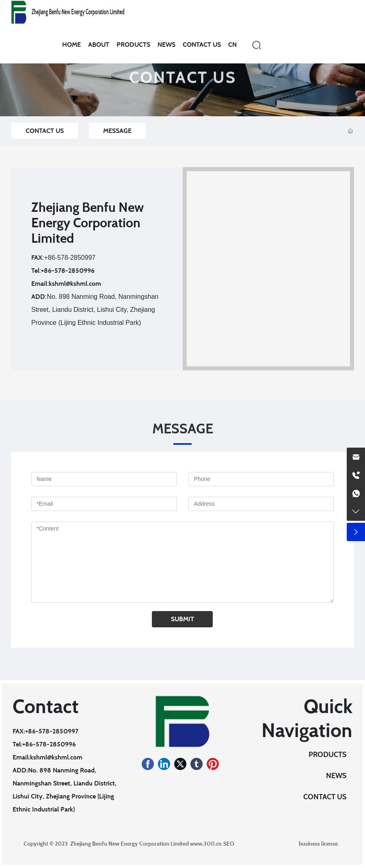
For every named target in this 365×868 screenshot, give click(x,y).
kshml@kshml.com (75, 284)
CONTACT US (183, 85)
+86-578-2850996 (68, 271)
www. (197, 843)
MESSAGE (117, 131)
